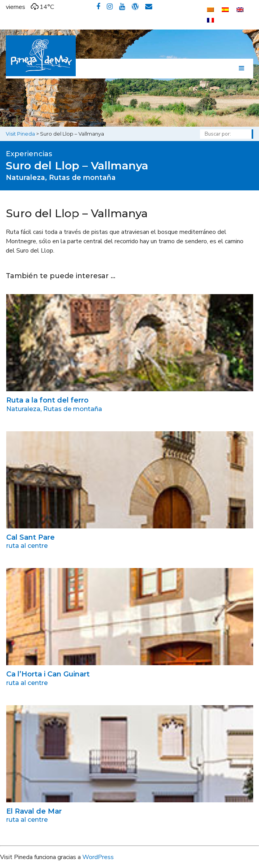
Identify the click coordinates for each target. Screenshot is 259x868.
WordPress (98, 857)
